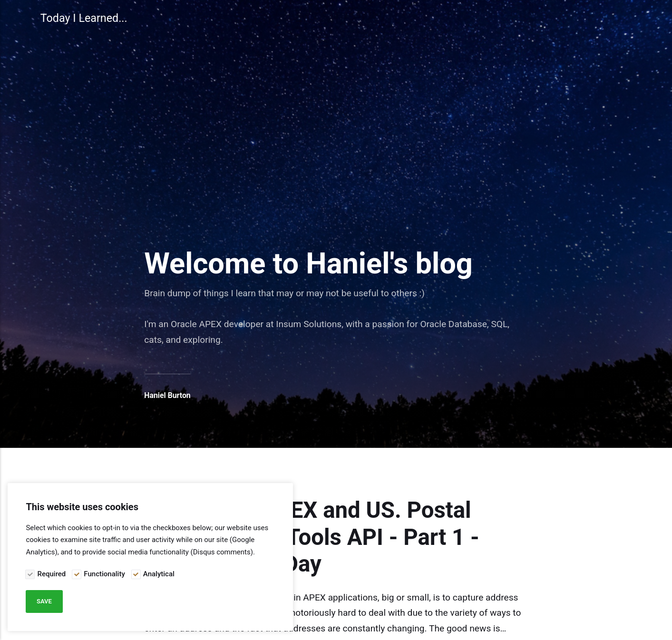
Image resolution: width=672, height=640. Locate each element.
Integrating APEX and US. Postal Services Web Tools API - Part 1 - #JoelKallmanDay (312, 537)
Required (52, 574)
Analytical (159, 574)
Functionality (104, 574)
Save (44, 601)
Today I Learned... (84, 18)
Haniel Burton (167, 395)
